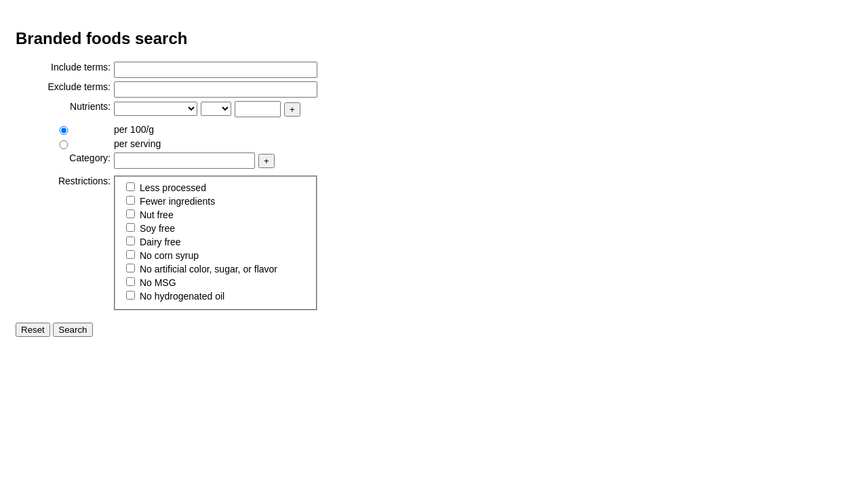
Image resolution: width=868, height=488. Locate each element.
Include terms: (81, 67)
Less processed (166, 188)
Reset (33, 330)
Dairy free (154, 242)
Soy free (151, 228)
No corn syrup (162, 256)
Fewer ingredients (171, 201)
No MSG (151, 283)
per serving (137, 144)
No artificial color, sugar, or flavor (202, 269)
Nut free (150, 215)
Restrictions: (84, 181)
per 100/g (134, 129)
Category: (90, 158)
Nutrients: (90, 106)
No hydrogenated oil (175, 296)
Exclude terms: (79, 87)
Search (73, 330)
